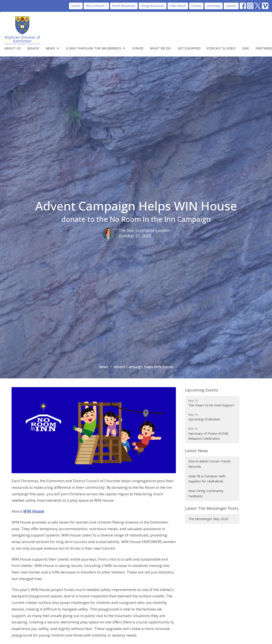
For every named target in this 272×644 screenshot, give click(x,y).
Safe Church (178, 6)
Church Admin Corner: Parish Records (209, 464)
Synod (138, 48)
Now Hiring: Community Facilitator (206, 493)
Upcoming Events (201, 390)
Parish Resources (124, 6)
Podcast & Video (221, 48)
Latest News (197, 451)
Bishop (33, 48)
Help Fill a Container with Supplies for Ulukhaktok (207, 479)
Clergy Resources (153, 6)
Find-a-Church (97, 6)
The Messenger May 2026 (208, 519)
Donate (196, 6)
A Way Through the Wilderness (96, 48)
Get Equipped (189, 48)
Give (246, 48)
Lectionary (214, 6)
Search (76, 6)
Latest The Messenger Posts (212, 508)
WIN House (34, 511)
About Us (13, 48)
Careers (231, 6)
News (53, 48)
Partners (264, 48)
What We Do (160, 48)
